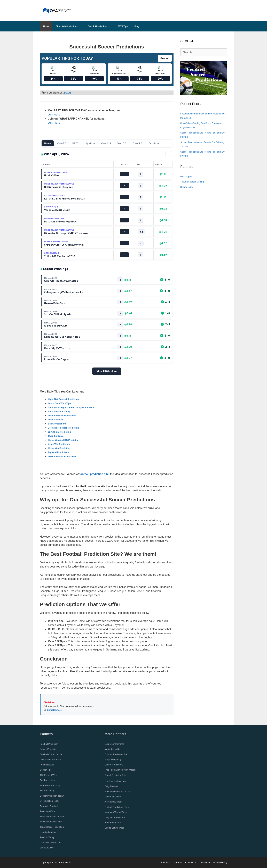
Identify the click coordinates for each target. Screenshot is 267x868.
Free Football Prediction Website (121, 770)
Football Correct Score (51, 754)
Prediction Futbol (48, 811)
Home (46, 26)
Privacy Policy (220, 863)
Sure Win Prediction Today (118, 791)
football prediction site (94, 474)
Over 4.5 (137, 143)
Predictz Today (47, 837)
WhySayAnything (113, 759)
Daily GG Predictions (115, 817)
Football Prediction (49, 744)
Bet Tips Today (47, 791)
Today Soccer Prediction (52, 827)
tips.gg (67, 93)
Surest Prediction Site (115, 775)
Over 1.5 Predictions (101, 26)
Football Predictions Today (117, 807)
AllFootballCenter (113, 802)
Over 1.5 (62, 143)
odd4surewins (47, 848)
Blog (137, 26)
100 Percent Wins (49, 775)
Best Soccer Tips (113, 823)
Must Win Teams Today (116, 812)
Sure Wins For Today (50, 785)
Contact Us (191, 863)
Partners (178, 863)
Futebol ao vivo (47, 780)
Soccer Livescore (113, 797)
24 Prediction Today (50, 801)
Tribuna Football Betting (192, 182)
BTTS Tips (123, 26)
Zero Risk (154, 143)
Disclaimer (205, 863)
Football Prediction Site (116, 754)
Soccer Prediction (49, 749)
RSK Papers (186, 177)
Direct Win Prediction (50, 842)
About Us (165, 863)
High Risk (90, 143)
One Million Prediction (51, 759)
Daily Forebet (111, 786)
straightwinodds (112, 749)
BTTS (75, 143)
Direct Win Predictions (70, 26)
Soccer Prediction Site (51, 822)
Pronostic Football (49, 806)
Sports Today (187, 187)
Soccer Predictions (114, 765)
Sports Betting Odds (114, 828)
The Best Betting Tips (115, 781)
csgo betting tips (48, 832)
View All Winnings (107, 371)
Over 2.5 (106, 143)
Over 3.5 (122, 143)
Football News (47, 765)
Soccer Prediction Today (52, 796)
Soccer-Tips (46, 770)
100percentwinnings (114, 744)
